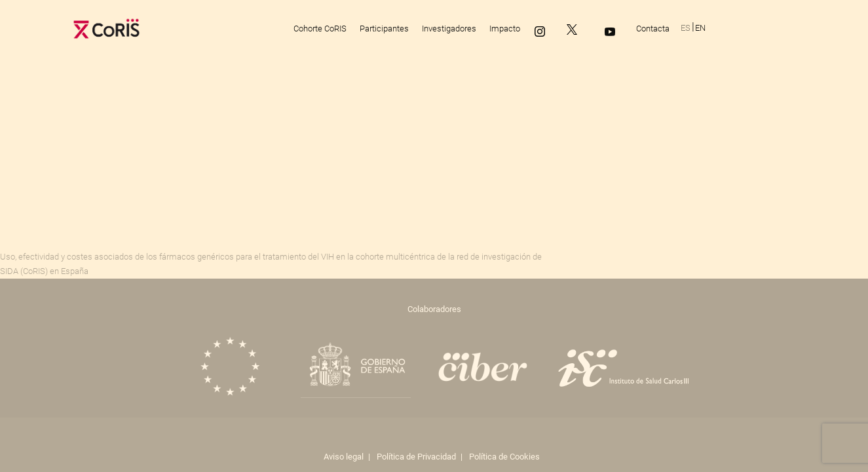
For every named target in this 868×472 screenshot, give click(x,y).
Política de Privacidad (416, 457)
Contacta (653, 29)
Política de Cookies (504, 457)
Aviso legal (344, 457)
